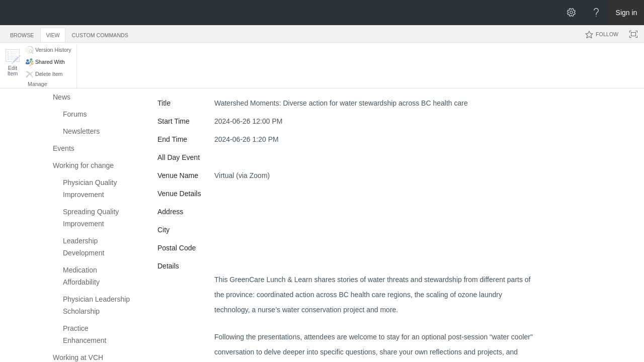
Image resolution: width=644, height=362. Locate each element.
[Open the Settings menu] (571, 13)
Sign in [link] (627, 13)
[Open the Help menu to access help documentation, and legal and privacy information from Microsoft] (596, 13)
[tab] (22, 33)
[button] (13, 63)
